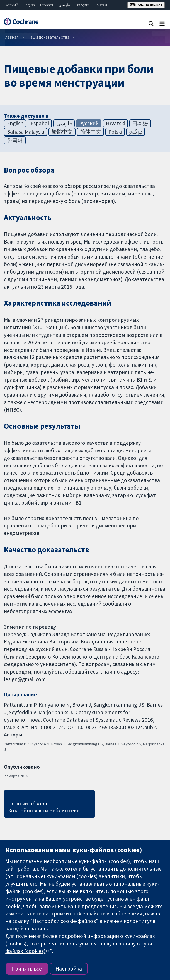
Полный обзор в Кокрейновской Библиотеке (44, 807)
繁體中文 (62, 132)
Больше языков (146, 5)
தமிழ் (136, 132)
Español (47, 5)
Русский (11, 5)
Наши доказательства (48, 37)
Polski (115, 132)
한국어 (15, 140)
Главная (11, 37)
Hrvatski (100, 5)
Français (82, 5)
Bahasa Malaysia (26, 132)
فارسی (64, 5)
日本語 (140, 123)
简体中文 (91, 132)
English (29, 5)
